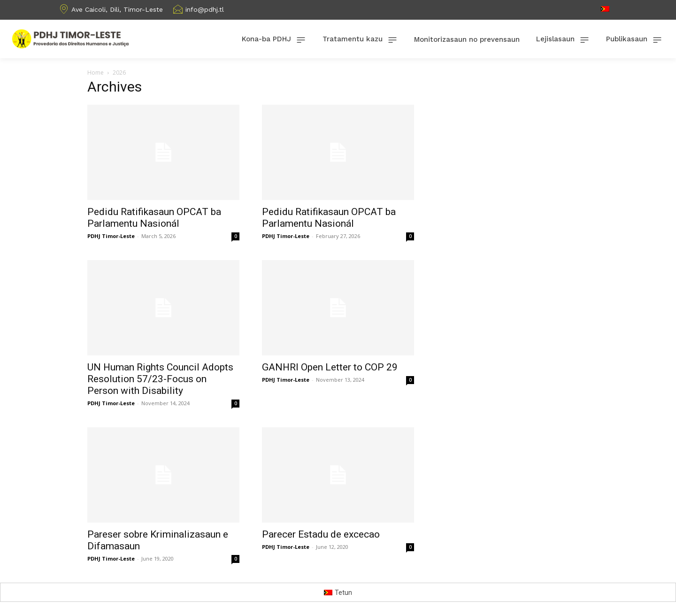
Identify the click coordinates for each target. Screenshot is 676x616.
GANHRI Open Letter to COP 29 (330, 367)
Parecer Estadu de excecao (321, 534)
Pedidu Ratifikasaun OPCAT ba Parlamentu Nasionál (154, 218)
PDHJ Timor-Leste (111, 236)
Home (96, 73)
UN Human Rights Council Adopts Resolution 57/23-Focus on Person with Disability (160, 379)
